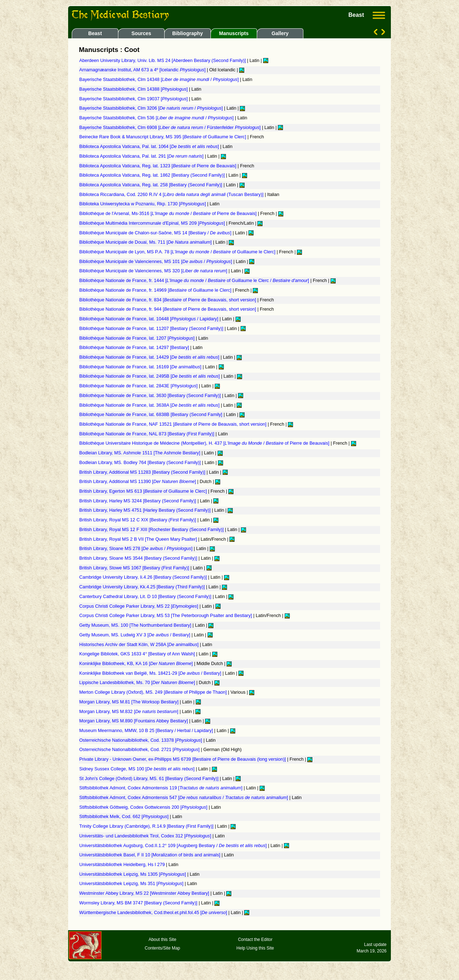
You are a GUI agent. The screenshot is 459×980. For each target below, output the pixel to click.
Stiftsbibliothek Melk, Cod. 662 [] (125, 817)
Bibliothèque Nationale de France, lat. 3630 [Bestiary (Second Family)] (151, 396)
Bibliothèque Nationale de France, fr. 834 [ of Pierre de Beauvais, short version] (168, 300)
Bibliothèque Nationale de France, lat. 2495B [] (150, 376)
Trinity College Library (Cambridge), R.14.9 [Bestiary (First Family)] (147, 826)
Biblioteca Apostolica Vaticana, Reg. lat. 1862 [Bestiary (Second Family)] (153, 175)
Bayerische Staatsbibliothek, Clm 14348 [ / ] (160, 80)
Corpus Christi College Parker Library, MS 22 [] (139, 606)
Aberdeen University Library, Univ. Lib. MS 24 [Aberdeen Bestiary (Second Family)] (163, 61)
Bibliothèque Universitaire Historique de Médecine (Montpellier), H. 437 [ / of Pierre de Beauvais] (205, 443)
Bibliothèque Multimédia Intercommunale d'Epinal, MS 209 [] (153, 223)
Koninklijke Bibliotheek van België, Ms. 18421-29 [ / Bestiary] (151, 673)
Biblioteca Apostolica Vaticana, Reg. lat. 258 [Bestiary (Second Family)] (151, 185)
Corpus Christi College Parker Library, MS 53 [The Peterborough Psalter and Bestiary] (166, 616)
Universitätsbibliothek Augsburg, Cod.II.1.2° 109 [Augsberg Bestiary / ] (174, 846)
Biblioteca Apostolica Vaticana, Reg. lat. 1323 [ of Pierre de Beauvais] (158, 166)
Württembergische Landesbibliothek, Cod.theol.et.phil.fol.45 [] (154, 913)
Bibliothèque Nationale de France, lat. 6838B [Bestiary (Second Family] (151, 415)
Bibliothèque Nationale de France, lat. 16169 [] (141, 367)
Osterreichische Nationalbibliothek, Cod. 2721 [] (140, 750)
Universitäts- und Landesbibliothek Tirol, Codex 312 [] (146, 836)
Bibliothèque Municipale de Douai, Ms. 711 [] (146, 242)
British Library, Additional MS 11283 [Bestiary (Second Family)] (143, 472)
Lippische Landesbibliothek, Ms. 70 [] (138, 683)
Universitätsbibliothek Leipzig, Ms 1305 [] (133, 874)
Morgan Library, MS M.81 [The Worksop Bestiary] (129, 702)
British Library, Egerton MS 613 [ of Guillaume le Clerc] (144, 491)
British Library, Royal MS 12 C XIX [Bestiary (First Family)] (138, 520)
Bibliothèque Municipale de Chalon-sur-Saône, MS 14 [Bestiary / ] (156, 233)
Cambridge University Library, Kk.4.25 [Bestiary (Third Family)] (143, 587)
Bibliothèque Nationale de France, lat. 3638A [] (150, 405)
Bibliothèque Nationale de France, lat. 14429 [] (150, 357)
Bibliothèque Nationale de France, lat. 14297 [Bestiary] (135, 348)
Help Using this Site (255, 948)
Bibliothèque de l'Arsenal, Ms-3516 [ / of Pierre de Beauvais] (169, 214)
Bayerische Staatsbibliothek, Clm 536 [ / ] (157, 118)
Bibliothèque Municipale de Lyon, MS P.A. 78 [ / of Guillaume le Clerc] (178, 252)
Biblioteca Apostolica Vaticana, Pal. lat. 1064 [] (150, 147)
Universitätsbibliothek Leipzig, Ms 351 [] (132, 884)
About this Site (162, 940)
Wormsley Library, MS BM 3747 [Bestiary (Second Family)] (139, 903)
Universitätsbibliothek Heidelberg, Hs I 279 (123, 865)
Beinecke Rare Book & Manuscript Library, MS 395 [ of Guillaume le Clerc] (163, 137)
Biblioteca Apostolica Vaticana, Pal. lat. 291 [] (142, 156)
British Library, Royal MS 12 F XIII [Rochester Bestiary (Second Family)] (152, 530)
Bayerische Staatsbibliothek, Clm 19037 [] (134, 99)
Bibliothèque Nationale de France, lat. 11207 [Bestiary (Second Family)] (152, 329)
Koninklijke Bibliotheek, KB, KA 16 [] (137, 664)
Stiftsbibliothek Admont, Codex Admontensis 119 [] (161, 788)
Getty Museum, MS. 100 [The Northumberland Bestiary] (136, 625)
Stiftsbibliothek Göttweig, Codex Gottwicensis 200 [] (144, 807)
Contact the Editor (255, 940)
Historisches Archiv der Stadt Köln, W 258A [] (139, 645)
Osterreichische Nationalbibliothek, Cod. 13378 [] (141, 740)
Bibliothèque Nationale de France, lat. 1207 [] (138, 338)
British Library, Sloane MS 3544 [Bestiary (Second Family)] (139, 558)
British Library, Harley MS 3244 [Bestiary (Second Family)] (138, 501)
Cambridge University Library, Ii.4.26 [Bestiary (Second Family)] (144, 577)
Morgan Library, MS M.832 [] (129, 712)
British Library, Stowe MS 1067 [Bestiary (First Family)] (135, 568)
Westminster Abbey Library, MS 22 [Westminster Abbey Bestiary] (145, 893)
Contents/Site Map (163, 948)
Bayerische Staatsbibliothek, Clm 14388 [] (134, 89)
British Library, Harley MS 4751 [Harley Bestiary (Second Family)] (146, 510)
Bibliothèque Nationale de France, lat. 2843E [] (139, 386)
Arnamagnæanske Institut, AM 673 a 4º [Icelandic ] (143, 70)
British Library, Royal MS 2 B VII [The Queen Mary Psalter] (139, 539)
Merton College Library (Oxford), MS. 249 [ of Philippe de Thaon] (154, 692)
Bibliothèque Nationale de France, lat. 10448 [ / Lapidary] (149, 319)
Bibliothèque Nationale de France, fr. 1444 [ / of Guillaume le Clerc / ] (195, 281)
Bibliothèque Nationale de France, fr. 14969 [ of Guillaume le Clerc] (156, 290)
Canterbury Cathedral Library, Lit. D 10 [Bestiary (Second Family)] (146, 597)
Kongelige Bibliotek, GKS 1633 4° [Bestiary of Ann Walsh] (138, 654)
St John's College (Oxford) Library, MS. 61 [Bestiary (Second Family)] (150, 779)
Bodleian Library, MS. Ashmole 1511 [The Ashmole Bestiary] (140, 453)
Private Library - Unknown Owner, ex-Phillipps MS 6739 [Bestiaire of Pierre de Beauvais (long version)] (183, 759)
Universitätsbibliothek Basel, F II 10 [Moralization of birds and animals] (150, 855)
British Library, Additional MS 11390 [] (138, 482)
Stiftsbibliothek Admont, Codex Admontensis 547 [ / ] (184, 798)
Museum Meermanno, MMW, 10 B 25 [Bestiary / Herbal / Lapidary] (147, 731)
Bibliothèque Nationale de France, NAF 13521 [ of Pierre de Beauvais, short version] (174, 424)
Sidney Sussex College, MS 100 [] (138, 769)
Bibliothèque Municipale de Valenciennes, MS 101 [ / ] (156, 262)
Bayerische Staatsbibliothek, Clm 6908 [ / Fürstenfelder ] (171, 128)
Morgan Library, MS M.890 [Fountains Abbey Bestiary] (134, 721)
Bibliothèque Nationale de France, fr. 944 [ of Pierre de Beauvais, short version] (168, 309)
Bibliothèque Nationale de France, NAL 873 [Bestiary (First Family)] (147, 434)
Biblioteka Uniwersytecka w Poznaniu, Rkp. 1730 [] (143, 204)
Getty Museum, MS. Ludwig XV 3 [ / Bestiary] (135, 635)
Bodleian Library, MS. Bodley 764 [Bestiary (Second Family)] (141, 463)
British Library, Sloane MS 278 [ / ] (136, 549)
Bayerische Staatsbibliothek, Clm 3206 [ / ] (152, 108)
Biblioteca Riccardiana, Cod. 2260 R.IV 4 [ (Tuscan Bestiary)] (172, 195)
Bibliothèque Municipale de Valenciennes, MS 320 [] (154, 271)
